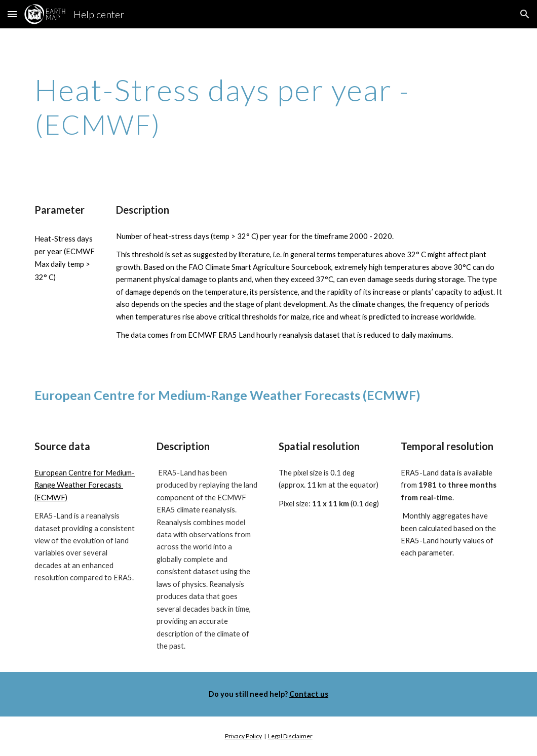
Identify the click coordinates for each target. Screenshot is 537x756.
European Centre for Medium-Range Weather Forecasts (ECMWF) (85, 485)
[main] (269, 106)
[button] (12, 14)
